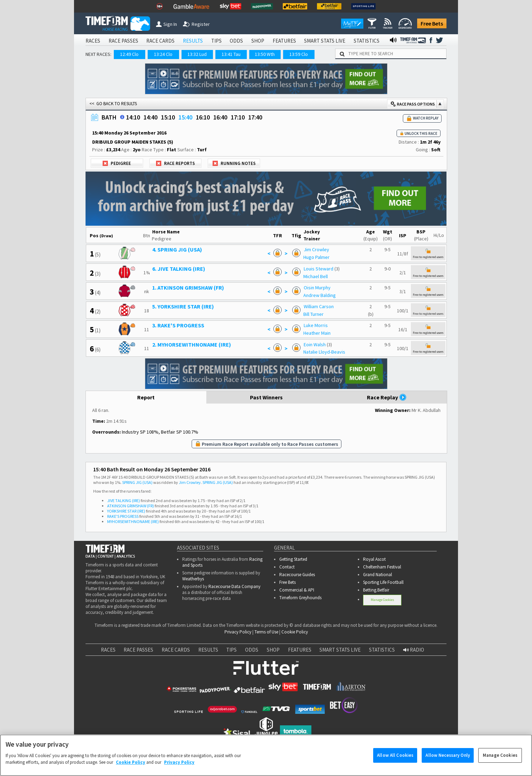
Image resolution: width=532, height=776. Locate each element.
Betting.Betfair (376, 590)
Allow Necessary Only (448, 762)
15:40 (185, 117)
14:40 (150, 117)
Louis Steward (319, 269)
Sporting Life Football (383, 582)
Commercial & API (297, 590)
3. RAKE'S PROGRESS (178, 325)
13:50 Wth (265, 54)
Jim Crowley (316, 249)
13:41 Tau (231, 54)
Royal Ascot (374, 559)
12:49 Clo (129, 54)
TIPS (216, 41)
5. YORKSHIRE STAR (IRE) (183, 306)
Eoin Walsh (315, 345)
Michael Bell (316, 276)
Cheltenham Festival (382, 567)
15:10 (168, 117)
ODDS (236, 41)
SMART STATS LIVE (325, 41)
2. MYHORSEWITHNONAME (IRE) (192, 345)
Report (146, 397)
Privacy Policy (238, 632)
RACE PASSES (123, 41)
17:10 (238, 117)
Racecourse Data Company (234, 586)
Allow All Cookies (395, 762)
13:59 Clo (299, 54)
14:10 (133, 117)
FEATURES (284, 41)
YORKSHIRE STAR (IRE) (126, 511)
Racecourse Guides (297, 575)
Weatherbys (193, 579)
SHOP (258, 41)
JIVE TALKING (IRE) (124, 501)
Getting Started (293, 559)
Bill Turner (313, 314)
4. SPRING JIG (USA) (177, 249)
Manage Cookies (382, 600)
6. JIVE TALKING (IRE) (179, 269)
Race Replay (387, 397)
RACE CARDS (160, 41)
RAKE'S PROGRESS (123, 516)
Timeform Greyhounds (300, 598)
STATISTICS (367, 41)
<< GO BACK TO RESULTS (113, 104)
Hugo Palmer (316, 257)
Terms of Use (266, 632)
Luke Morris (316, 325)
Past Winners (266, 397)
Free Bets (432, 23)
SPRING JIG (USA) (137, 482)
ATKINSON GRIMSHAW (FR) (131, 506)
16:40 (220, 117)
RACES (93, 41)
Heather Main (317, 333)
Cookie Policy (295, 632)
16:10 (203, 117)
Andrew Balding (320, 295)
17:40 (255, 117)
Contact (287, 567)
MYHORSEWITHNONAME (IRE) (133, 521)
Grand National (378, 575)
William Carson (319, 306)
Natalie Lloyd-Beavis (324, 352)
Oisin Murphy (317, 288)
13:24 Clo (163, 54)
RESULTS (193, 41)
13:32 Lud (197, 54)
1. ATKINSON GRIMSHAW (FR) (188, 288)
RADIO (414, 650)
